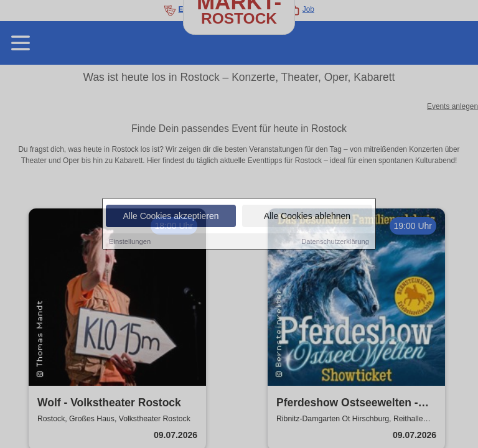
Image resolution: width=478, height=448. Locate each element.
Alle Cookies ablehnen (307, 216)
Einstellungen (130, 241)
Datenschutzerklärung (335, 241)
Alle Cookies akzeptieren (171, 216)
